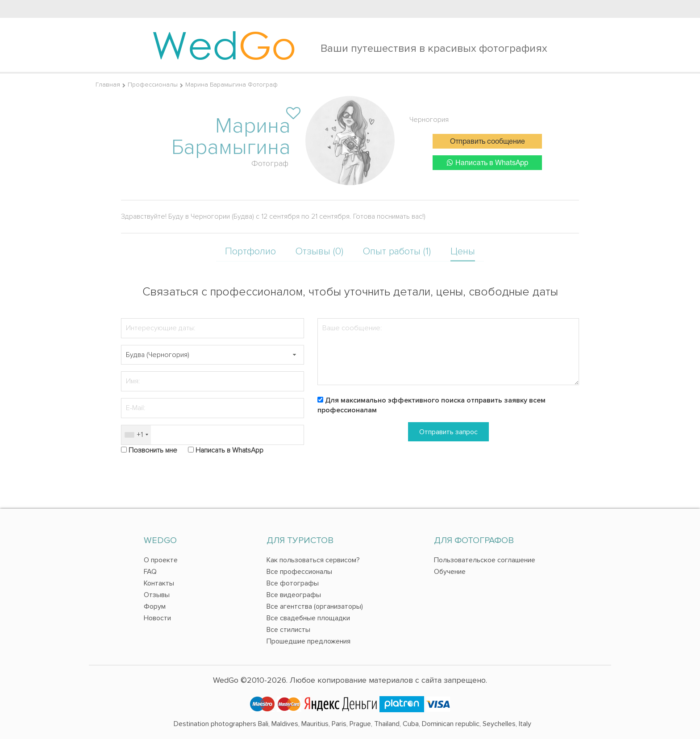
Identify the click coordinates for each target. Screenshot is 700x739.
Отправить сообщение (487, 142)
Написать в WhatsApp (487, 163)
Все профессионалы (299, 572)
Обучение (450, 572)
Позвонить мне (153, 450)
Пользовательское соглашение (485, 560)
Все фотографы (293, 583)
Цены (463, 251)
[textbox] (212, 355)
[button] (294, 355)
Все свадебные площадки (308, 618)
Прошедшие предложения (308, 641)
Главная (108, 85)
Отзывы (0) (319, 251)
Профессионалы (153, 85)
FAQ (150, 572)
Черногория (429, 120)
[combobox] (136, 435)
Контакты (159, 583)
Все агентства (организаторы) (315, 606)
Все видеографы (294, 595)
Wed (224, 45)
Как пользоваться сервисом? (313, 560)
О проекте (161, 560)
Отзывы (157, 595)
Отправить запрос (448, 432)
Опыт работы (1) (397, 251)
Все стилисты (288, 630)
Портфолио (250, 251)
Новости (157, 618)
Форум (155, 606)
